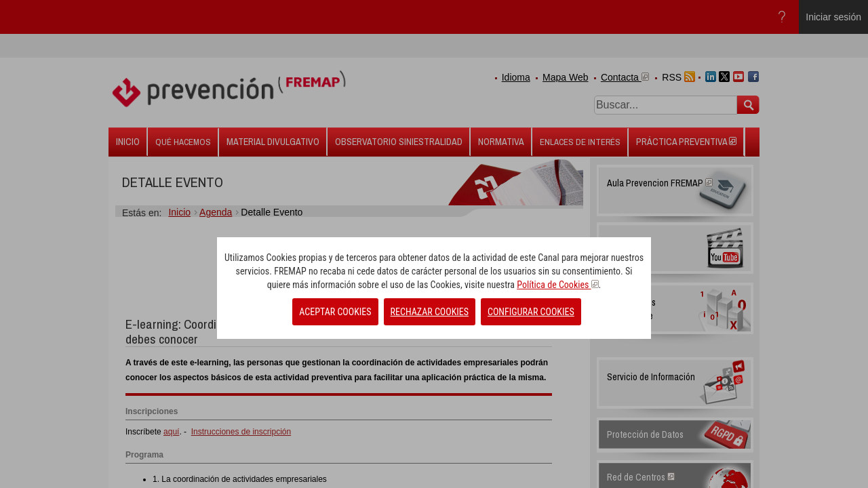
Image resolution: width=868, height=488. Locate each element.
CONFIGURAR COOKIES (531, 312)
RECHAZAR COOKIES (430, 312)
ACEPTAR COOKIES (335, 312)
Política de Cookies (557, 285)
